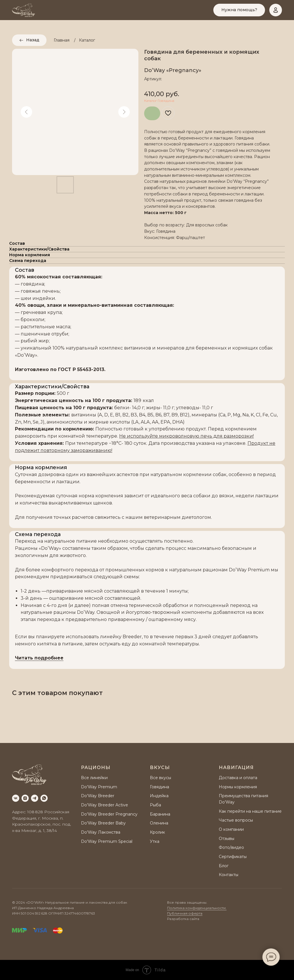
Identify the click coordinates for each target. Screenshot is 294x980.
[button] (239, 10)
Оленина (159, 823)
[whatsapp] (44, 798)
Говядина (159, 787)
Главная (62, 40)
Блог (224, 866)
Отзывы (227, 839)
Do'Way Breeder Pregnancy (109, 814)
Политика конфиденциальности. (197, 908)
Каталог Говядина (159, 101)
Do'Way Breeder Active (105, 805)
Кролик (157, 832)
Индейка (159, 796)
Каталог (87, 40)
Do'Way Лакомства (101, 832)
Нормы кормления (238, 787)
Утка (155, 841)
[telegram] (35, 798)
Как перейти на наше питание (250, 811)
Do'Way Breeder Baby (103, 823)
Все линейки (94, 778)
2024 (21, 902)
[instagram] (25, 798)
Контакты (229, 875)
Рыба (155, 805)
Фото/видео (231, 847)
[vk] (16, 798)
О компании (231, 829)
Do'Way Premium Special (107, 841)
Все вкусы (160, 778)
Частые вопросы (236, 820)
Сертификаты (233, 857)
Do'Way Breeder (98, 796)
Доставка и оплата (238, 778)
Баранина (160, 814)
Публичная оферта (185, 913)
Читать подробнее (39, 658)
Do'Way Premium (99, 787)
